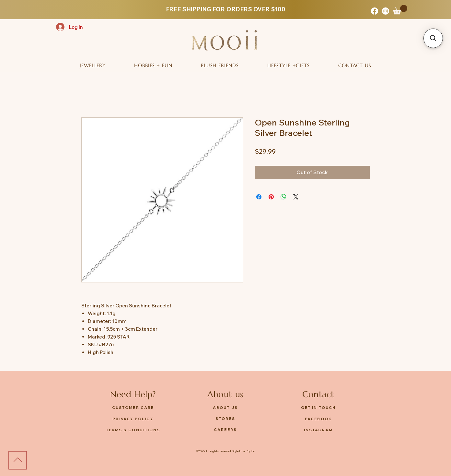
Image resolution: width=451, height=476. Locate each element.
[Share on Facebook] (259, 197)
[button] (400, 10)
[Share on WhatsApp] (283, 197)
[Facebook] (375, 11)
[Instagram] (386, 11)
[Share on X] (296, 197)
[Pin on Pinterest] (271, 197)
